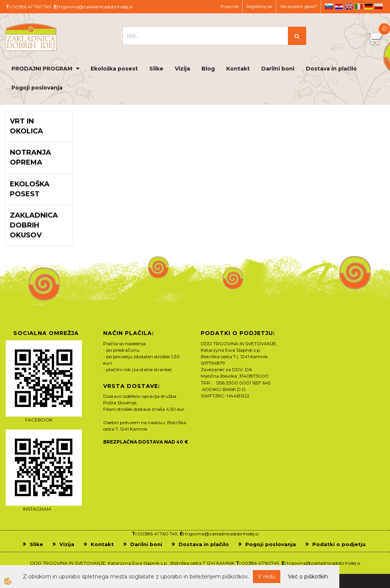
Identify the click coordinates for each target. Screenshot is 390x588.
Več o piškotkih (308, 577)
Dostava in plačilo (331, 69)
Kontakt (238, 69)
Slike (156, 69)
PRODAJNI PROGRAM (42, 69)
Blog (208, 69)
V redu (267, 577)
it (359, 6)
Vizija (182, 69)
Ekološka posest (114, 69)
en (349, 6)
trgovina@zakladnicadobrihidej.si (96, 7)
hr (339, 6)
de (369, 6)
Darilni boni (278, 69)
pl (379, 6)
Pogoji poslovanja (37, 88)
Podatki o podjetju (339, 544)
